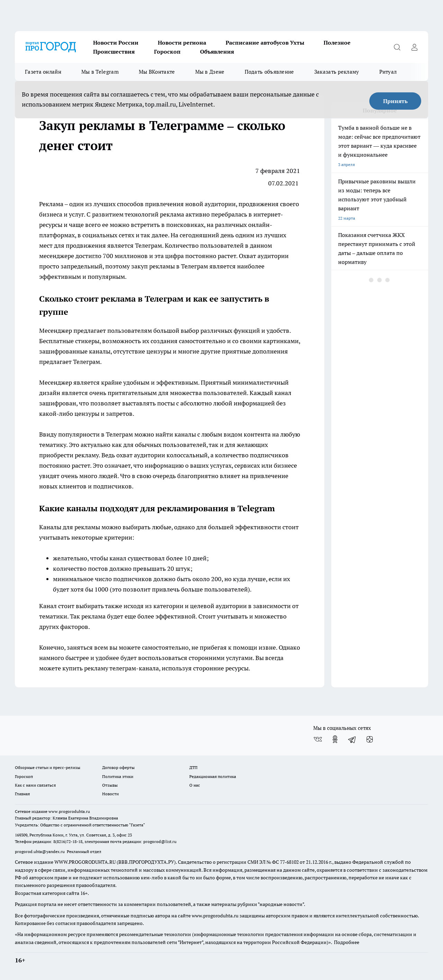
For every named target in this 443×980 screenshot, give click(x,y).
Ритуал (388, 72)
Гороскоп (167, 52)
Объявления (217, 52)
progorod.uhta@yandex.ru (40, 851)
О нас (195, 785)
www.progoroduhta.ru (69, 811)
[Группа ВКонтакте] (318, 739)
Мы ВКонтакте (157, 72)
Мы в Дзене (210, 72)
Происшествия (114, 52)
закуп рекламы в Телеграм (169, 266)
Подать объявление (269, 72)
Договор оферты (118, 767)
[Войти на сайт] (414, 47)
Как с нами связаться (35, 785)
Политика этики (118, 776)
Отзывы (110, 785)
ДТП (193, 767)
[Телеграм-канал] (352, 739)
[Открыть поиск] (397, 47)
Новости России (116, 43)
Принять (395, 101)
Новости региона (182, 43)
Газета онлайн (43, 72)
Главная (22, 794)
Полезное (337, 43)
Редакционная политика (213, 776)
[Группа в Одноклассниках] (335, 739)
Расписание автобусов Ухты (265, 43)
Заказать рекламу (337, 72)
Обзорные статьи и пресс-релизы (48, 767)
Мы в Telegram (100, 72)
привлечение (269, 476)
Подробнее (347, 942)
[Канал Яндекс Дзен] (370, 739)
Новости (110, 794)
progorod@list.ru (160, 841)
